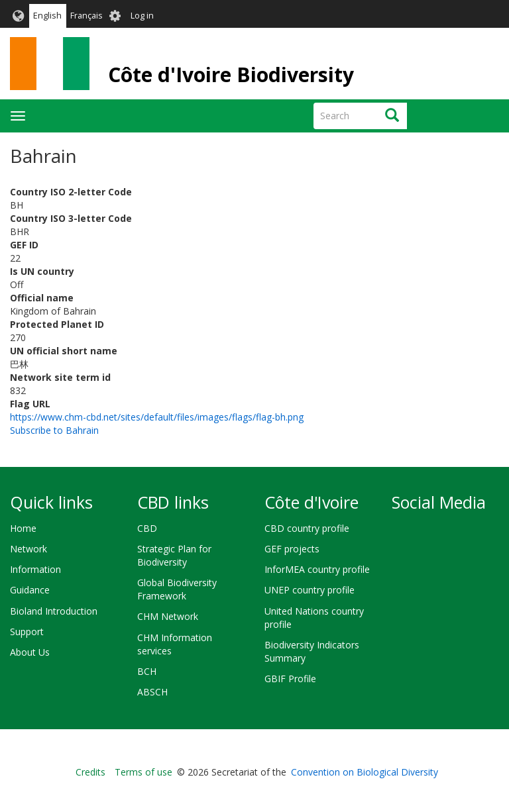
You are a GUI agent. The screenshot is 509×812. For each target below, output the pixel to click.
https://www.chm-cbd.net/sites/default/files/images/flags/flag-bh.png (157, 417)
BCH (147, 671)
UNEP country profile (310, 590)
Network (28, 549)
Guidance (30, 590)
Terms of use (143, 772)
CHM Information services (175, 644)
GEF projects (292, 549)
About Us (30, 652)
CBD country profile (307, 528)
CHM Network (168, 616)
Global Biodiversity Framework (177, 589)
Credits (90, 772)
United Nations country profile (314, 618)
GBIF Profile (290, 679)
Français (86, 16)
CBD (147, 528)
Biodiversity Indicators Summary (312, 651)
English (47, 16)
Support (27, 632)
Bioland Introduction (54, 611)
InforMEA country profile (317, 569)
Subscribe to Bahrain (54, 430)
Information (35, 569)
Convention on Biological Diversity (365, 772)
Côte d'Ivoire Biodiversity (231, 75)
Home (23, 528)
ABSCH (152, 692)
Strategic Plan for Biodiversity (174, 555)
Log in (142, 16)
